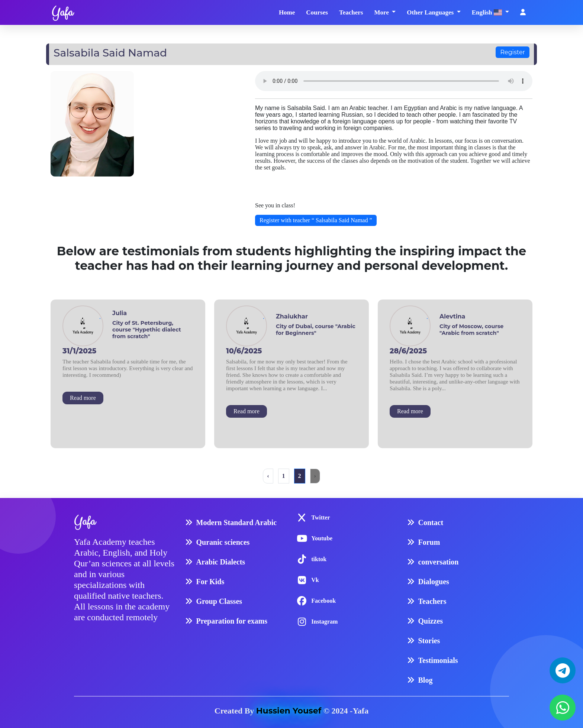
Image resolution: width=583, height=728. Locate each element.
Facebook (323, 601)
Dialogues (434, 582)
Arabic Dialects (221, 562)
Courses (317, 12)
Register (513, 52)
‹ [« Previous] (268, 476)
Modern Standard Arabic (237, 522)
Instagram (324, 622)
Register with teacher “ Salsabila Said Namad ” (316, 220)
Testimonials (438, 660)
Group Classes (219, 601)
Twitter (321, 517)
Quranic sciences (223, 542)
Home (287, 12)
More (382, 12)
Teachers (351, 12)
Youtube (322, 538)
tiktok (319, 559)
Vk (315, 580)
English (488, 13)
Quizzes (431, 621)
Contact (431, 522)
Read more (83, 398)
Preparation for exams (232, 621)
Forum (429, 542)
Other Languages (431, 12)
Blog (426, 680)
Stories (429, 641)
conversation (439, 562)
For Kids (210, 582)
